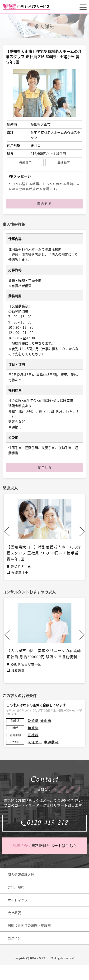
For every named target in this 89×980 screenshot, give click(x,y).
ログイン (14, 938)
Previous (7, 531)
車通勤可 (51, 742)
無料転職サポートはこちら (45, 846)
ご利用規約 (16, 887)
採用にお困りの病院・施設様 (29, 925)
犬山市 (46, 721)
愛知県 (33, 721)
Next (82, 531)
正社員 (33, 735)
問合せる (44, 203)
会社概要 (14, 913)
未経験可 (35, 742)
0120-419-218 (47, 823)
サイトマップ (18, 900)
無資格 (33, 728)
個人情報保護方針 (21, 874)
